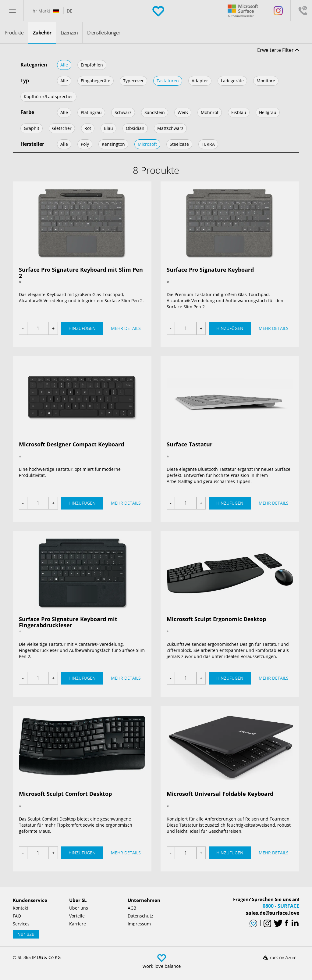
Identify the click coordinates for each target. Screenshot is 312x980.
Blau (108, 128)
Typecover (133, 81)
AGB (132, 908)
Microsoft (147, 144)
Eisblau (239, 112)
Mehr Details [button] (126, 328)
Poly (85, 144)
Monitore (266, 81)
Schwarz (123, 112)
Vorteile (77, 916)
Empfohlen (92, 65)
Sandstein (155, 112)
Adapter (200, 81)
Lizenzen (69, 33)
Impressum (139, 924)
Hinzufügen (82, 328)
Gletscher (62, 128)
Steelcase (179, 144)
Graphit (32, 128)
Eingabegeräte (96, 81)
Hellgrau (268, 112)
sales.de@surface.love (273, 913)
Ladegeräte (232, 81)
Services (21, 924)
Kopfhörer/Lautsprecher (48, 97)
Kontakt (21, 908)
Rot (88, 128)
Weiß (183, 112)
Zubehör (42, 33)
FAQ (17, 916)
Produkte (14, 33)
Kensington (113, 144)
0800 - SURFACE (281, 906)
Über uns (79, 908)
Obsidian (135, 128)
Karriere (78, 924)
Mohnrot (210, 112)
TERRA (208, 144)
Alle (64, 65)
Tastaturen (168, 81)
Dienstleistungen (104, 33)
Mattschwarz (170, 128)
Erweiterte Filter (278, 50)
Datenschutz (140, 916)
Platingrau (91, 112)
